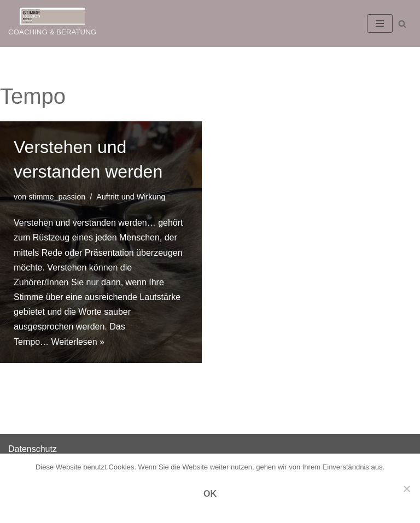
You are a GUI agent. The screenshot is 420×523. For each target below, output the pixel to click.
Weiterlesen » (78, 342)
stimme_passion (57, 197)
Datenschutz (33, 449)
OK (210, 494)
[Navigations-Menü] (380, 23)
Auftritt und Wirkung (131, 197)
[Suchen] (402, 24)
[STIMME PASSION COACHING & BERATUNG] (52, 23)
